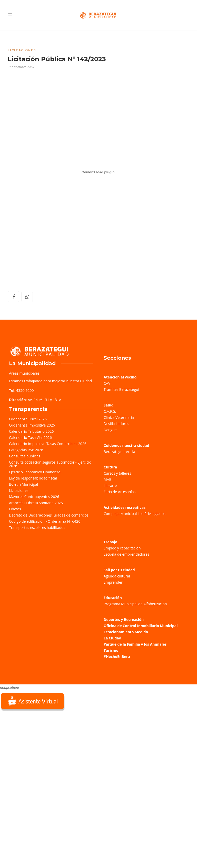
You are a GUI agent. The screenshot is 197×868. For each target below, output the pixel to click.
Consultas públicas (25, 456)
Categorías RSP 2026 (26, 450)
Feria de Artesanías (120, 492)
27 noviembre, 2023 (21, 67)
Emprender (113, 582)
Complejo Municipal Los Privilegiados (135, 514)
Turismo (111, 650)
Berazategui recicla (119, 452)
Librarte (110, 486)
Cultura (110, 467)
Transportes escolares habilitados (37, 527)
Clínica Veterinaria (119, 417)
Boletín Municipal (23, 484)
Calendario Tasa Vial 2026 (30, 437)
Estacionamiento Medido (126, 632)
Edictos (15, 509)
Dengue (110, 430)
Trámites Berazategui (121, 389)
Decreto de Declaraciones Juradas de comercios (49, 515)
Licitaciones (22, 50)
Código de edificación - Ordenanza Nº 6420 (45, 521)
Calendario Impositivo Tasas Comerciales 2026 (48, 444)
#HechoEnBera (117, 657)
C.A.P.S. (110, 411)
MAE (107, 479)
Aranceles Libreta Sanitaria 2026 (36, 503)
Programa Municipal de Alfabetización (135, 604)
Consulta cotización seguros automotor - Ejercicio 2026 (50, 464)
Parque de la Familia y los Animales (135, 644)
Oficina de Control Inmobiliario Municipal (141, 626)
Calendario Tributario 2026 (31, 431)
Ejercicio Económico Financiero (35, 472)
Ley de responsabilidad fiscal (33, 478)
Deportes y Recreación (124, 620)
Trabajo (110, 542)
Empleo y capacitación (122, 548)
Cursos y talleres (117, 473)
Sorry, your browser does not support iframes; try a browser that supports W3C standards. (38, 748)
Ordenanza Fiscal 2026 (28, 419)
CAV (107, 383)
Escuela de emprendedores (126, 554)
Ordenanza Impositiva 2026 (32, 425)
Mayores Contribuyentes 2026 (34, 497)
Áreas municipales (24, 373)
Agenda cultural (117, 576)
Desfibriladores (116, 424)
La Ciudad (112, 638)
